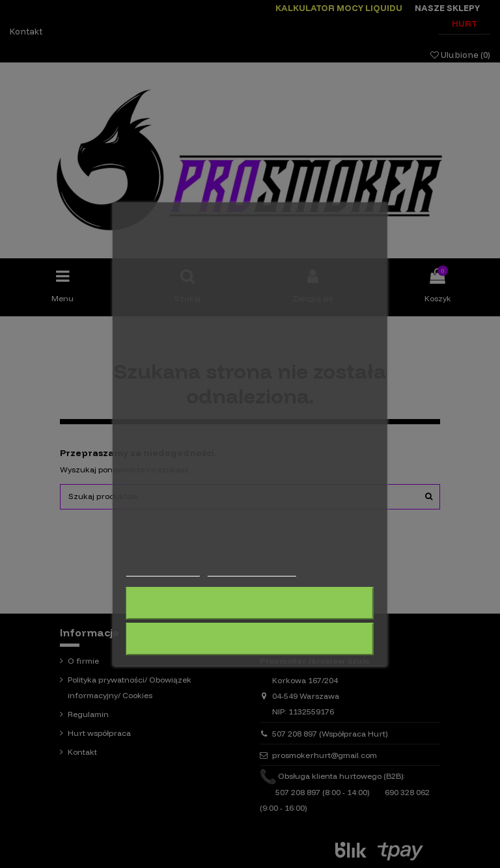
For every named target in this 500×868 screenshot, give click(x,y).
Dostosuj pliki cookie (251, 570)
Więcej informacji (163, 570)
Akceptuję (250, 639)
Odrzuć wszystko (250, 603)
